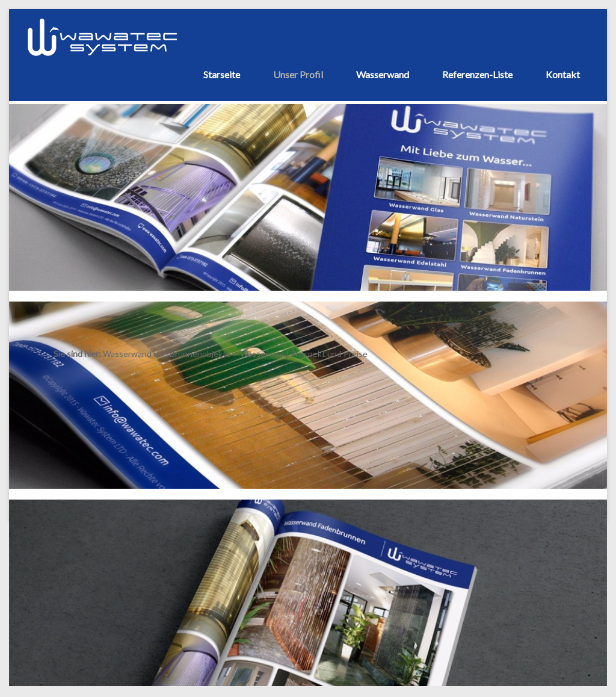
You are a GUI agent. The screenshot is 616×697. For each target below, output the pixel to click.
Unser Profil (298, 74)
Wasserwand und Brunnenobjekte (167, 354)
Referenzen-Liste (477, 74)
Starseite (222, 74)
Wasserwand (383, 74)
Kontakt (563, 74)
